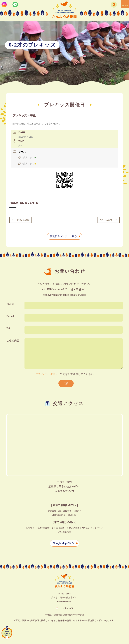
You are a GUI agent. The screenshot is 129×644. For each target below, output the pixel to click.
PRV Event (21, 220)
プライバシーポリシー (48, 374)
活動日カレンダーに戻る (63, 236)
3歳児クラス (27, 164)
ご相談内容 (13, 341)
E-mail (10, 316)
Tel (8, 329)
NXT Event (108, 220)
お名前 (10, 304)
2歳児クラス (27, 158)
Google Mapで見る (63, 544)
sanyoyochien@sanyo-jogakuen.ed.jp (66, 295)
